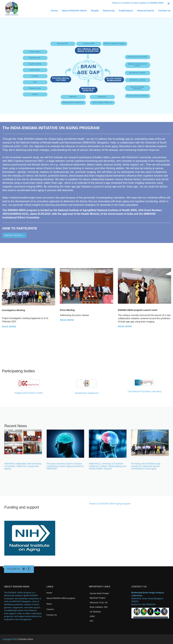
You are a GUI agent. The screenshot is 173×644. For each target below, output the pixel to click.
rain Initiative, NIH (99, 607)
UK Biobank (95, 612)
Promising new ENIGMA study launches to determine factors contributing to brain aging (146, 466)
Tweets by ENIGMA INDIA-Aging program (110, 504)
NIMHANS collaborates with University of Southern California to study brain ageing (23, 466)
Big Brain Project (97, 598)
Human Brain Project (99, 593)
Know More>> (14, 235)
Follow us (13, 569)
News (49, 604)
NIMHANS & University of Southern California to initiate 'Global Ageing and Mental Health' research (108, 466)
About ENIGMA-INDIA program (61, 598)
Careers (50, 609)
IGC (92, 621)
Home (54, 11)
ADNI (92, 616)
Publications (126, 11)
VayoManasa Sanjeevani (86, 393)
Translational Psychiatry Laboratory (144, 391)
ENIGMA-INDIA (26, 639)
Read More (9, 327)
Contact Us (164, 11)
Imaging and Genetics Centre (28, 393)
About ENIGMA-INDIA (74, 11)
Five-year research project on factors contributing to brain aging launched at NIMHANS (65, 466)
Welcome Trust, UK (99, 603)
